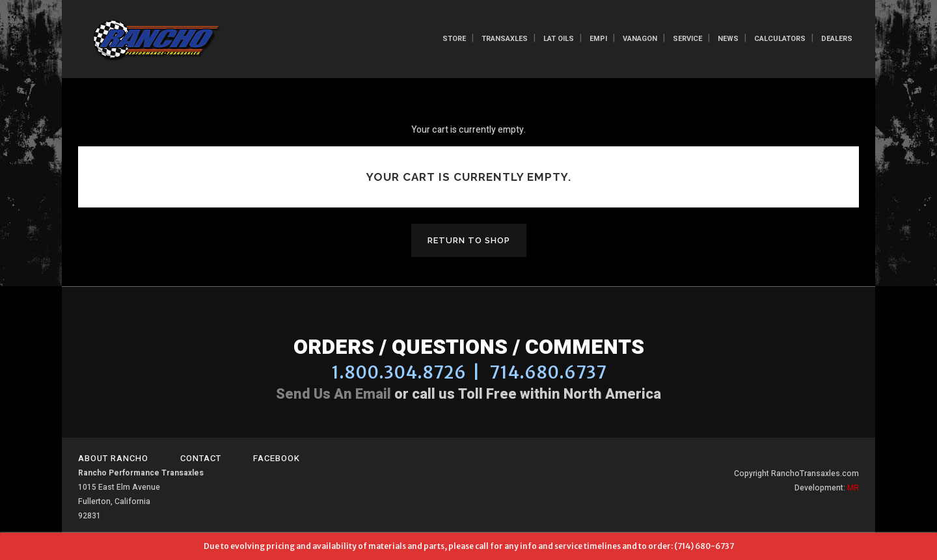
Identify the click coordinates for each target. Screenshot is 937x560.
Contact (201, 458)
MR (853, 488)
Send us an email (333, 394)
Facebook (277, 458)
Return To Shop (469, 240)
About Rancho (113, 458)
